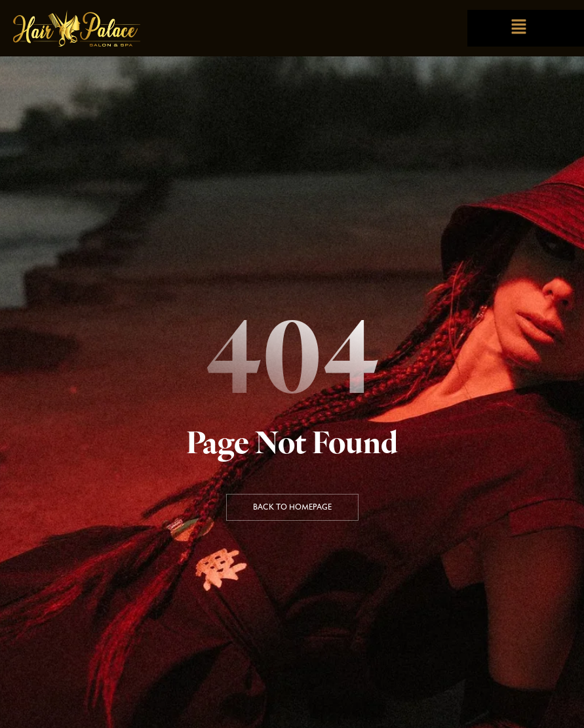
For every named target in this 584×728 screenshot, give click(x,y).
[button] (519, 28)
